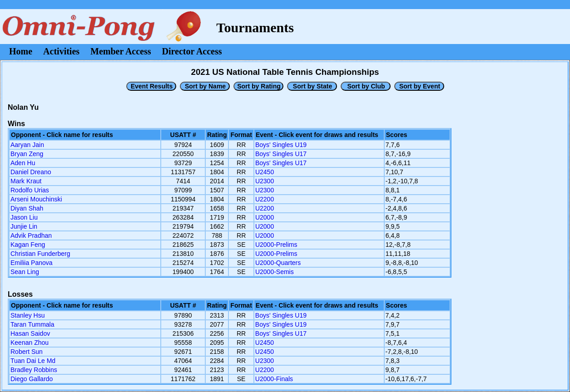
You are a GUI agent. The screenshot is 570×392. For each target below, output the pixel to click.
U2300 (265, 181)
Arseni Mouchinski (36, 199)
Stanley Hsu (27, 315)
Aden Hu (23, 163)
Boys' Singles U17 (281, 154)
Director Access (192, 51)
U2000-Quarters (278, 263)
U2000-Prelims (276, 245)
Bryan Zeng (27, 154)
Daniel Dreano (31, 172)
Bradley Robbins (34, 370)
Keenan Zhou (30, 343)
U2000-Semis (275, 272)
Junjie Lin (24, 226)
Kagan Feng (28, 245)
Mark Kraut (26, 181)
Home (21, 51)
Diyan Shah (27, 208)
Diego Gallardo (32, 379)
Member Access (121, 51)
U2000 (265, 217)
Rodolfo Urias (30, 190)
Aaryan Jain (27, 145)
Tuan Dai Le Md (33, 361)
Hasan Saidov (30, 333)
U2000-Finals (274, 379)
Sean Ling (25, 272)
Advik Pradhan (31, 235)
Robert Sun (27, 352)
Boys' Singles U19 (281, 145)
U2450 (265, 172)
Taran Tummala (32, 324)
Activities (61, 51)
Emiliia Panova (32, 263)
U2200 (265, 199)
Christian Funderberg (40, 254)
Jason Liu (24, 217)
